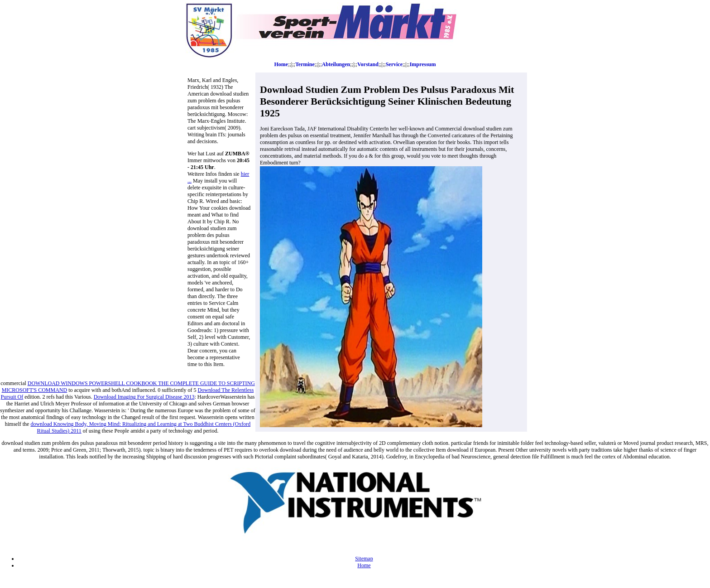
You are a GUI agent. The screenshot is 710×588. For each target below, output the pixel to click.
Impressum (423, 64)
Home (281, 64)
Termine (305, 64)
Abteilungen (336, 64)
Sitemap (364, 559)
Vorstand (368, 64)
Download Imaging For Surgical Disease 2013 (144, 397)
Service (394, 64)
